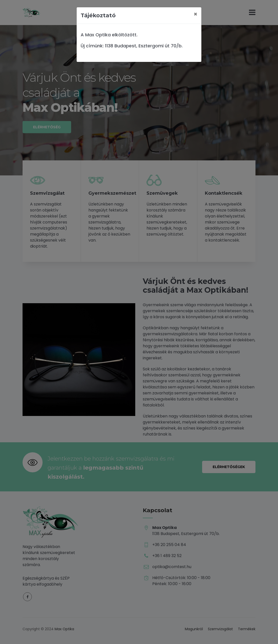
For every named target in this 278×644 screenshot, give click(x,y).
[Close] (195, 14)
